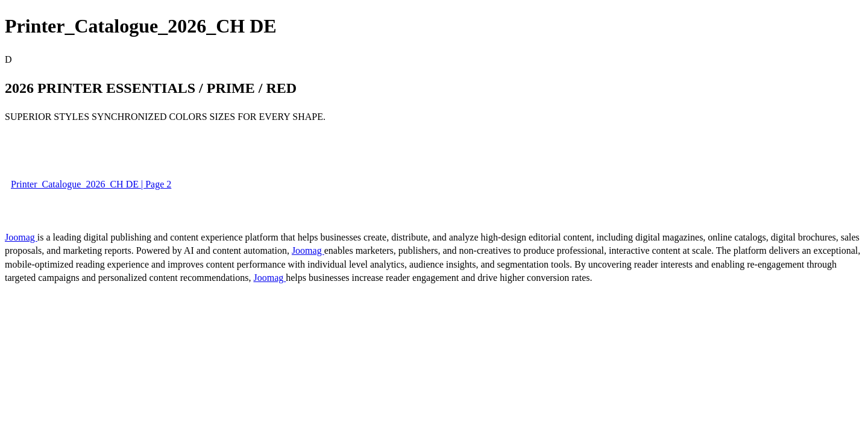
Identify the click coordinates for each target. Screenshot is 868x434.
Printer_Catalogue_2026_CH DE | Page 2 (91, 184)
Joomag (21, 237)
